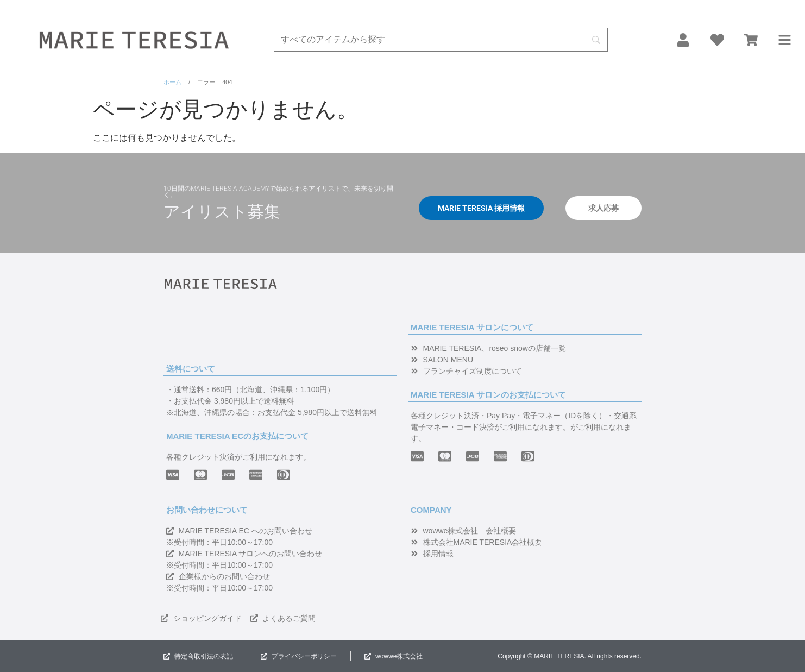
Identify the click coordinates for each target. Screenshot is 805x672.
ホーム (172, 82)
